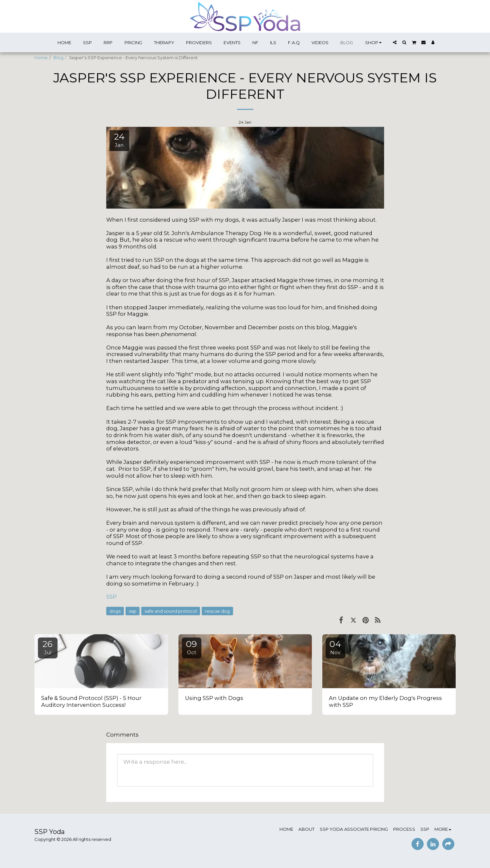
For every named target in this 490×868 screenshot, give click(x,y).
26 (48, 647)
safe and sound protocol (171, 611)
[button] (395, 42)
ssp (133, 611)
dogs (115, 611)
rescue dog (217, 611)
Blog (58, 58)
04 (335, 647)
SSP (111, 597)
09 (192, 647)
